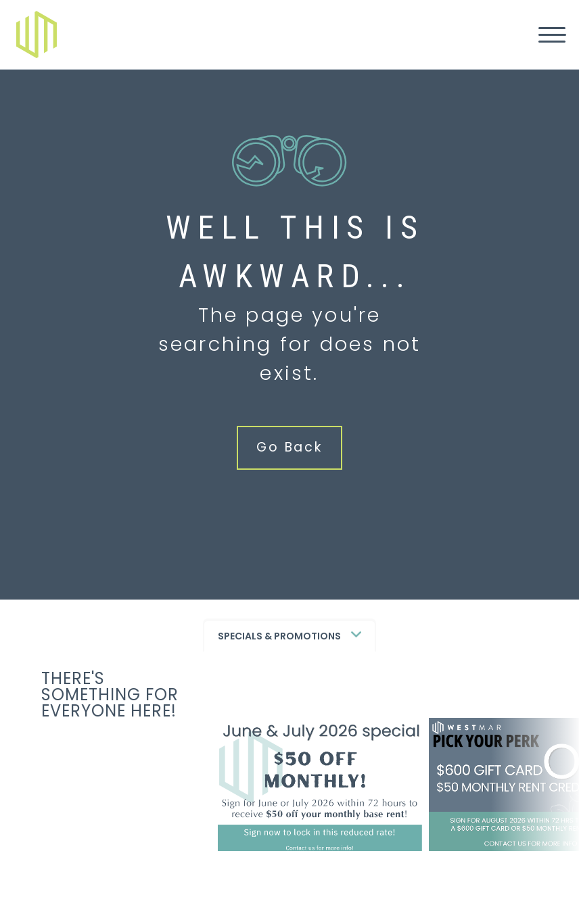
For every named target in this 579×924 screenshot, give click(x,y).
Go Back (289, 447)
